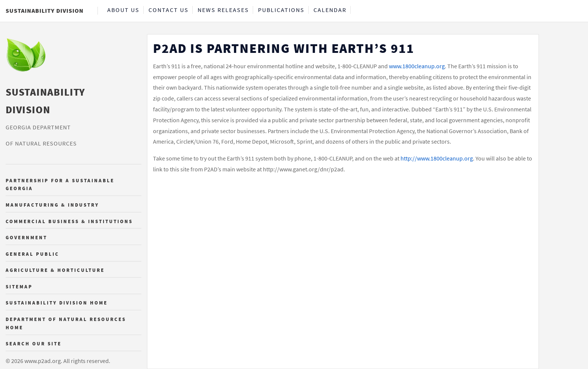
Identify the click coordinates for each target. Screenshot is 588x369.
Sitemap (19, 286)
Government (26, 238)
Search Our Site (34, 344)
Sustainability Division (45, 10)
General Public (32, 254)
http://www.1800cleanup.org (437, 158)
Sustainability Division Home (57, 303)
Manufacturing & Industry (52, 205)
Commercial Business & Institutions (69, 221)
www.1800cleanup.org (417, 66)
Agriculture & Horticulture (55, 270)
